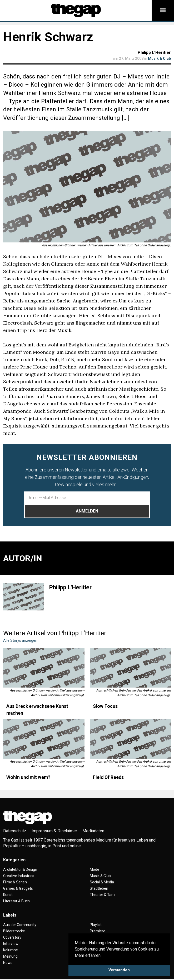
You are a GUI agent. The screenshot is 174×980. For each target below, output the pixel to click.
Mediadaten (93, 831)
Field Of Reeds (108, 777)
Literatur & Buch (16, 901)
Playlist (96, 925)
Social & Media (102, 882)
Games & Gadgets (18, 888)
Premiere (98, 931)
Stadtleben (99, 888)
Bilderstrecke (14, 931)
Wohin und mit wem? (28, 777)
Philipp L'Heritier (154, 53)
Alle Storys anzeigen (20, 640)
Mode (95, 869)
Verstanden (119, 970)
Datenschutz (15, 831)
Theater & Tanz (103, 895)
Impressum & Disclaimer (54, 831)
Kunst (8, 895)
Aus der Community (20, 925)
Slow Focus (105, 706)
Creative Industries (19, 876)
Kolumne (11, 950)
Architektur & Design (20, 869)
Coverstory (12, 937)
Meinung (10, 956)
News (8, 963)
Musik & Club (159, 58)
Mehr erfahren (88, 955)
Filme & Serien (15, 882)
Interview (11, 944)
